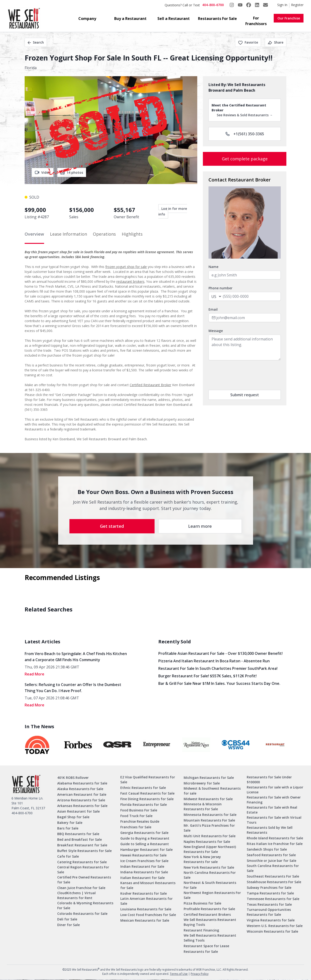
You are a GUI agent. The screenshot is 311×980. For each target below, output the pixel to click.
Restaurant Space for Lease (206, 946)
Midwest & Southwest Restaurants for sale (212, 791)
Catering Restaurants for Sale (82, 862)
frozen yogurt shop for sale (126, 267)
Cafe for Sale (68, 856)
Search (36, 42)
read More (34, 674)
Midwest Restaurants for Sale (208, 799)
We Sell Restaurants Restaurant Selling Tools (210, 938)
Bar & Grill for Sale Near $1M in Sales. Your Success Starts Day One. (219, 683)
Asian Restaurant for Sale (78, 811)
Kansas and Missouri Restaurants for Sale (148, 885)
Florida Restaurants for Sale (144, 805)
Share (276, 42)
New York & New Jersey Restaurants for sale (202, 859)
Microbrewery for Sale (202, 783)
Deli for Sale (67, 919)
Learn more (200, 526)
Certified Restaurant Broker (150, 385)
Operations (104, 234)
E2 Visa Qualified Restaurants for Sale (148, 780)
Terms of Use (179, 974)
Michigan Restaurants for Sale (209, 778)
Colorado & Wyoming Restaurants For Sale (85, 905)
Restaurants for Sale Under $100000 (269, 780)
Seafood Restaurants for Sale (271, 855)
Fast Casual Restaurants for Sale (147, 793)
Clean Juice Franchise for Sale (81, 888)
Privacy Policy (200, 974)
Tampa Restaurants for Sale (270, 893)
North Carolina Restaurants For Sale (210, 875)
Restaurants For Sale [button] (217, 19)
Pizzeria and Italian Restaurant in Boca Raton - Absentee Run (214, 661)
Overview (34, 234)
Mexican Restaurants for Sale (145, 920)
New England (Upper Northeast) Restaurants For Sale (210, 849)
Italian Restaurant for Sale (142, 878)
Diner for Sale (68, 925)
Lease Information (68, 234)
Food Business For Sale (139, 810)
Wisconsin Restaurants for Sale (272, 931)
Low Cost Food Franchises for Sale (148, 915)
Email (213, 309)
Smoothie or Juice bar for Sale (271, 861)
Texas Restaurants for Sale (269, 904)
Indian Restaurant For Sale (142, 866)
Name (213, 267)
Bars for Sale (68, 828)
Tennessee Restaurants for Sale (273, 899)
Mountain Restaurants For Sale (209, 820)
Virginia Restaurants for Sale (271, 920)
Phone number (220, 288)
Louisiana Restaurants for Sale (146, 909)
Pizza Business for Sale (202, 903)
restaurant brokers (130, 281)
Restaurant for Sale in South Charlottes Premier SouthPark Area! (218, 668)
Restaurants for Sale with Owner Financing (274, 800)
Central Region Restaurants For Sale (83, 870)
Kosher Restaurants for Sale (144, 893)
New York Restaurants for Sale (209, 867)
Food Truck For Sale (136, 816)
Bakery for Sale (70, 823)
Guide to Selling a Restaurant (145, 844)
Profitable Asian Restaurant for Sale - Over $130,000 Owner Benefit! (220, 653)
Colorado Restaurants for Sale (82, 914)
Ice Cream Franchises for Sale (144, 861)
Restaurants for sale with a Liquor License (275, 790)
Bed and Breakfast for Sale (80, 839)
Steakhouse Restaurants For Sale (274, 882)
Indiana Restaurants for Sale (144, 872)
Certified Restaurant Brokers (207, 914)
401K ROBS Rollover (73, 778)
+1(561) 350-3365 (245, 134)
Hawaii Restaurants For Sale (143, 855)
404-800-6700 (213, 5)
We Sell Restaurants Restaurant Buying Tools (210, 922)
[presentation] (244, 375)
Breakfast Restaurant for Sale (82, 845)
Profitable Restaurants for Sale (209, 909)
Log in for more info (173, 211)
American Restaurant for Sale (82, 794)
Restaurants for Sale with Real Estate (272, 810)
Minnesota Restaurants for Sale (210, 815)
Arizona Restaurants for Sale (81, 800)
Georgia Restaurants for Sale (144, 833)
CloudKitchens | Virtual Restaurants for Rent (76, 895)
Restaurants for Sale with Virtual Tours (274, 820)
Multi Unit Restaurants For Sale (210, 836)
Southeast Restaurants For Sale (273, 876)
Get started (112, 526)
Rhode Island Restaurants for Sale (275, 838)
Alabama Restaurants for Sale (82, 783)
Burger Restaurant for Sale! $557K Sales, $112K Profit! (207, 676)
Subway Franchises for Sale (269, 888)
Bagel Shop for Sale (73, 817)
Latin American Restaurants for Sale (146, 901)
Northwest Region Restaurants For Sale (212, 895)
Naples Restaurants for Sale (207, 842)
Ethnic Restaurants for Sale (143, 788)
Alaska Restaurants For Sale (80, 789)
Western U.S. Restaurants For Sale (275, 926)
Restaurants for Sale (201, 952)
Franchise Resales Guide (140, 821)
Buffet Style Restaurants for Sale (84, 851)
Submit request (245, 395)
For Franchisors (256, 21)
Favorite (248, 42)
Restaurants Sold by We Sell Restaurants (270, 830)
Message (216, 331)
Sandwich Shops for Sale (267, 849)
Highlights (132, 234)
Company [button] (87, 19)
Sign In (282, 5)
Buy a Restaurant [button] (130, 19)
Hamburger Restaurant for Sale (146, 850)
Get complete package (245, 159)
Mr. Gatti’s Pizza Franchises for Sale (209, 828)
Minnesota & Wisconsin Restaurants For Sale (203, 807)
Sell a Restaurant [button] (174, 19)
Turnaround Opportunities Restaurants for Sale (269, 912)
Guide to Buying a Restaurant (145, 838)
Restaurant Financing (201, 930)
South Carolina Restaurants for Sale (273, 868)
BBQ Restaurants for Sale (78, 834)
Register (297, 5)
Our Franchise (289, 18)
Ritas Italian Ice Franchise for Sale (275, 844)
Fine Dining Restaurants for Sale (147, 799)
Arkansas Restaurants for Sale (82, 806)
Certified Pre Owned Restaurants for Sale (84, 880)
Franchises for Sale (136, 827)
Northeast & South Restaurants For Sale (210, 885)
